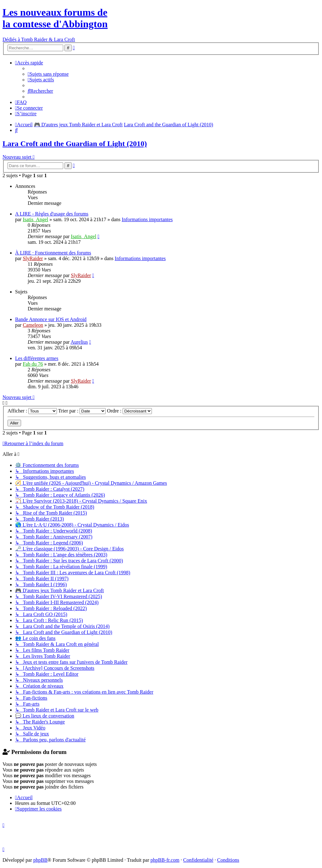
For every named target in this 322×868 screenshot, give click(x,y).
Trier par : (82, 411)
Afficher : (32, 411)
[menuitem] (48, 74)
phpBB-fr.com (165, 860)
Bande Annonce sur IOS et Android (51, 319)
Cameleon (33, 325)
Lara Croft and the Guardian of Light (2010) (75, 144)
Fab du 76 (33, 364)
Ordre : (129, 411)
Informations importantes (147, 219)
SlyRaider (33, 258)
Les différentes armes (37, 358)
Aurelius (79, 342)
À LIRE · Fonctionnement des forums (53, 253)
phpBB (40, 860)
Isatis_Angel (35, 219)
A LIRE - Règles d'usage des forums (52, 214)
